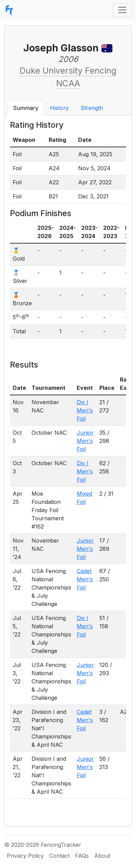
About (102, 856)
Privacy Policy (25, 856)
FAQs (82, 856)
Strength (92, 108)
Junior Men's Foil (85, 441)
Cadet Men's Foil (85, 579)
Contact (59, 856)
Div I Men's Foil (85, 410)
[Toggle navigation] (122, 10)
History (59, 108)
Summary (26, 108)
